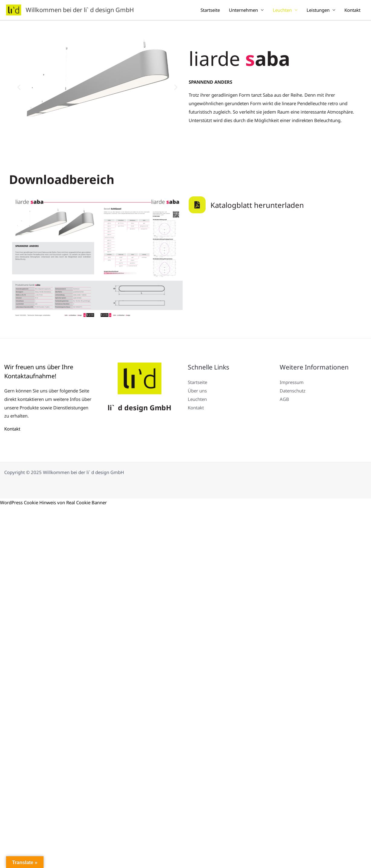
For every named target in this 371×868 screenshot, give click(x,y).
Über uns (197, 391)
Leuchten (282, 10)
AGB (284, 399)
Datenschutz (293, 391)
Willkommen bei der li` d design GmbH (80, 10)
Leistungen (318, 10)
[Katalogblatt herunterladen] (197, 205)
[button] (19, 87)
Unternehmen (243, 10)
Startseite (210, 10)
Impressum (292, 382)
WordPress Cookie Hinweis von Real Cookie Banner (53, 502)
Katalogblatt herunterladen (257, 205)
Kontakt (352, 10)
